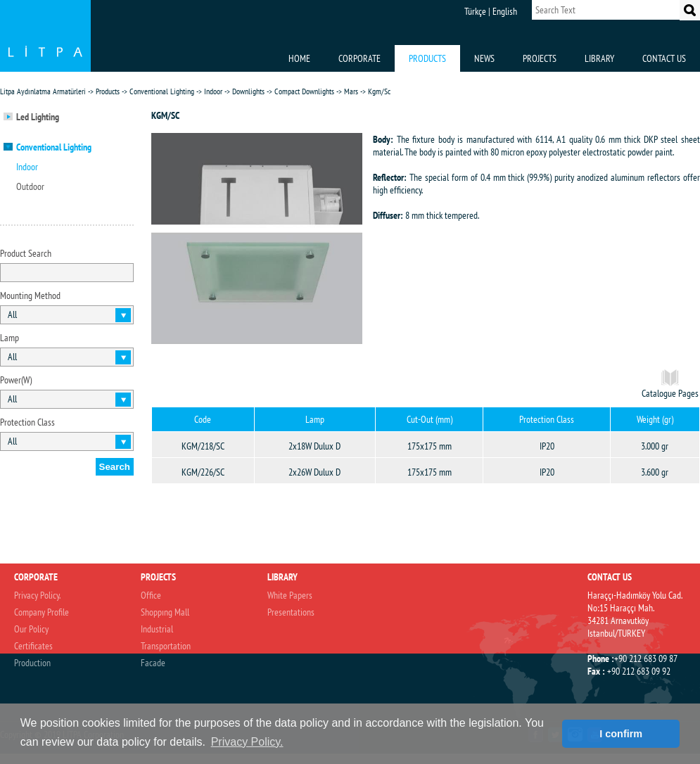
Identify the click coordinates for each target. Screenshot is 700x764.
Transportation (166, 646)
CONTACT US (664, 58)
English (505, 11)
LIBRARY (599, 58)
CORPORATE (359, 58)
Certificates (33, 646)
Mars (351, 91)
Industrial (157, 629)
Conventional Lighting (162, 91)
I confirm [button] (621, 734)
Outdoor (30, 186)
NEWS (484, 58)
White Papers (290, 595)
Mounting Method (30, 295)
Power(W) (16, 380)
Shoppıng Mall (165, 612)
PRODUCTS (427, 58)
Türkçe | (477, 11)
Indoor (213, 91)
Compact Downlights (304, 91)
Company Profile (42, 612)
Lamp (9, 338)
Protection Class (27, 422)
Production (32, 663)
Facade (153, 663)
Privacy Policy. (37, 595)
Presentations (291, 612)
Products (108, 91)
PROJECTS (540, 58)
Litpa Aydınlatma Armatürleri (43, 91)
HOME (299, 58)
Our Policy (31, 629)
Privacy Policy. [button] (247, 742)
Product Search (26, 253)
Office (151, 595)
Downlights (248, 91)
